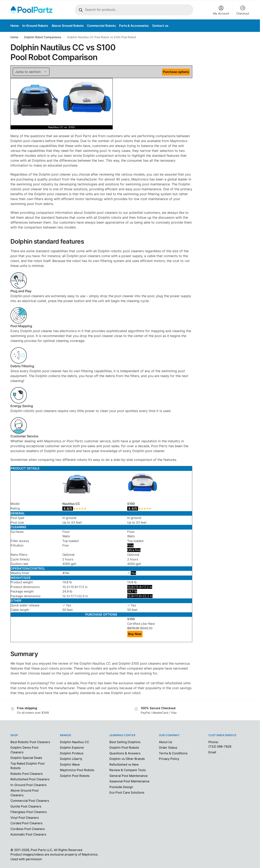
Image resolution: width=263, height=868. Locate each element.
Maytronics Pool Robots (77, 770)
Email (212, 752)
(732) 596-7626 (220, 746)
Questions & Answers (125, 753)
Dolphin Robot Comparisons (43, 37)
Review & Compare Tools (128, 770)
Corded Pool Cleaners (26, 823)
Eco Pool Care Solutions (127, 792)
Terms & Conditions (173, 753)
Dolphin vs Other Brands (127, 759)
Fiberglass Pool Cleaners (29, 812)
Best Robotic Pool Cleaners (30, 742)
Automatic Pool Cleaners (28, 834)
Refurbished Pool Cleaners (30, 779)
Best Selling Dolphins (125, 742)
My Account (221, 10)
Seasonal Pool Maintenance (129, 781)
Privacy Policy (169, 759)
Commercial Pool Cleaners (30, 801)
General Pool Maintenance (129, 776)
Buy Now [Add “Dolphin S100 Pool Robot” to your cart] (135, 634)
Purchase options (176, 72)
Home (14, 37)
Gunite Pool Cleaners (26, 806)
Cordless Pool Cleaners (28, 829)
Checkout (243, 10)
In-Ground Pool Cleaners (29, 785)
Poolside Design (121, 787)
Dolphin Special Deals (26, 758)
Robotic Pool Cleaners (27, 774)
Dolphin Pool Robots (75, 776)
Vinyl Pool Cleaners (25, 818)
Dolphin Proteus (72, 753)
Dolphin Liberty (71, 759)
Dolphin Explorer (72, 748)
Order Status (168, 748)
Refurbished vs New (124, 764)
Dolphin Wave (70, 764)
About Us (166, 742)
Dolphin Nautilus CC (75, 742)
